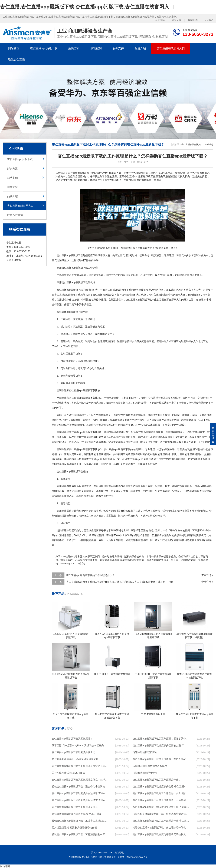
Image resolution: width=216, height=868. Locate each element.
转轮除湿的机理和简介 (145, 752)
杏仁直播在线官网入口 (171, 48)
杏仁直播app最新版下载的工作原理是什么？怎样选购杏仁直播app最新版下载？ (80, 780)
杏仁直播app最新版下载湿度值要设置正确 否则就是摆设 (161, 807)
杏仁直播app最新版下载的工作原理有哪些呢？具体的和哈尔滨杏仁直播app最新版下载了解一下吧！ (121, 582)
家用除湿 (62, 486)
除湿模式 (116, 432)
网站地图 (193, 20)
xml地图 (209, 20)
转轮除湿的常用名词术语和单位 (150, 766)
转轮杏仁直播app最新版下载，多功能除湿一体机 (159, 827)
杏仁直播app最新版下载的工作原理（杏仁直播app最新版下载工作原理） (161, 759)
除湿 (171, 255)
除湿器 (87, 420)
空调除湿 (62, 390)
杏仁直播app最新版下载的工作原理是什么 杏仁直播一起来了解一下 (161, 821)
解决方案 (74, 48)
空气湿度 (202, 398)
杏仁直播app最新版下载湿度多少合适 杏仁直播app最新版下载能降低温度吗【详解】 (161, 786)
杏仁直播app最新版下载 (70, 255)
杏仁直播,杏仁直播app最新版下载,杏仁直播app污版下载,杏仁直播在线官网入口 (87, 7)
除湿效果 (170, 449)
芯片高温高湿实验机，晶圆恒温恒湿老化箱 (75, 759)
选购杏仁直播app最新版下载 (97, 459)
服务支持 (118, 48)
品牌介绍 (140, 48)
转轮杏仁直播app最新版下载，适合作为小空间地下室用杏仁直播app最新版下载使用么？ (80, 786)
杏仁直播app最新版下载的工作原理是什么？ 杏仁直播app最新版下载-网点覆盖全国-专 (161, 793)
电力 (182, 437)
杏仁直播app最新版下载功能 (72, 312)
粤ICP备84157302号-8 (137, 857)
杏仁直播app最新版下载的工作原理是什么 (75, 807)
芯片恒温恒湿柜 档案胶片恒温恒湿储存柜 (74, 827)
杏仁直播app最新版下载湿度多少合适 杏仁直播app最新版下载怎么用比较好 (80, 793)
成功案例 (96, 48)
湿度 (194, 275)
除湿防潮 (71, 459)
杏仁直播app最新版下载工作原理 (80, 268)
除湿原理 (123, 425)
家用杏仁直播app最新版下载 (72, 282)
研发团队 (177, 20)
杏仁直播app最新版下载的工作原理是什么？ (157, 780)
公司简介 (160, 20)
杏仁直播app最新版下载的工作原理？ (72, 739)
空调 (59, 398)
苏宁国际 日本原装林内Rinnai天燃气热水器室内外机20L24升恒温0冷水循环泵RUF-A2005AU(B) (80, 745)
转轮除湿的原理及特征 (145, 773)
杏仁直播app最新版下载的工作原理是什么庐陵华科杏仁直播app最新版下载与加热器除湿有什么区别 (161, 800)
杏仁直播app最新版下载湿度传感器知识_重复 (77, 814)
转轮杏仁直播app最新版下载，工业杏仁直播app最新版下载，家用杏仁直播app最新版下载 (80, 821)
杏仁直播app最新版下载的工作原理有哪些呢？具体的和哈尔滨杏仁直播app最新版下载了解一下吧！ (80, 766)
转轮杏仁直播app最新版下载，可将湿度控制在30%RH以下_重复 (80, 834)
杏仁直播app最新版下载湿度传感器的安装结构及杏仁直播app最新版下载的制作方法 (161, 834)
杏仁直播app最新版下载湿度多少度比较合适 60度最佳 (161, 745)
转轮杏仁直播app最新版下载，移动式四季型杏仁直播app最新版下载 (161, 814)
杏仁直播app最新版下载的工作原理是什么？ (90, 575)
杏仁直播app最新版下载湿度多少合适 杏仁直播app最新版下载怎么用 (80, 800)
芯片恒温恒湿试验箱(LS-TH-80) (69, 773)
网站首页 (14, 48)
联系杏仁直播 (17, 60)
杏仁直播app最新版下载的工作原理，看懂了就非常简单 (161, 739)
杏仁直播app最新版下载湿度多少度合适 (73, 752)
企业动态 (209, 145)
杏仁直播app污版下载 (44, 48)
